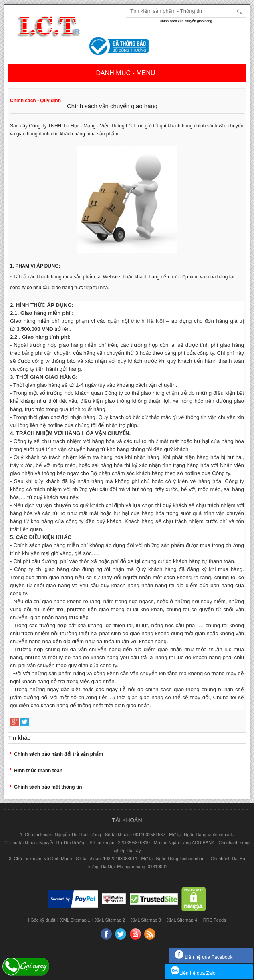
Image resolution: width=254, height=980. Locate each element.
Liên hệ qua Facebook (204, 957)
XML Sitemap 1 (75, 920)
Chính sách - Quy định (35, 101)
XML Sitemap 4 (182, 920)
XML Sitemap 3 (146, 920)
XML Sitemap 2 (110, 920)
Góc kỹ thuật (43, 920)
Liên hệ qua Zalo (193, 973)
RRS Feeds (214, 920)
